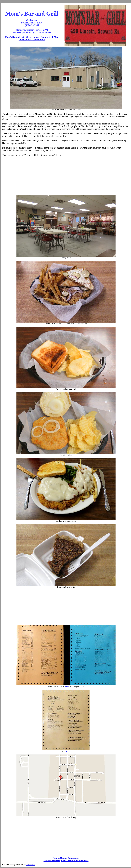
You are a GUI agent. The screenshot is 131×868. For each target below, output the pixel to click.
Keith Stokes (30, 865)
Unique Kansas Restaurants (32, 40)
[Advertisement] (66, 176)
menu (67, 686)
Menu (68, 751)
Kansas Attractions (52, 861)
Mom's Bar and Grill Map (46, 37)
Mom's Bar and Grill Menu (18, 37)
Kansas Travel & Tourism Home (75, 861)
